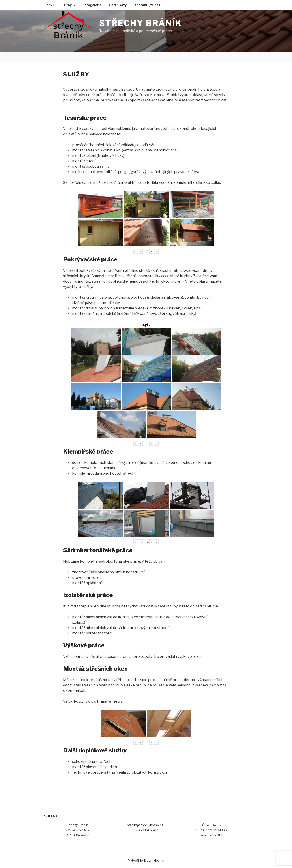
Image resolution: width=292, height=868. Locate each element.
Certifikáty (118, 5)
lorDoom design (152, 860)
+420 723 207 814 (145, 830)
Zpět (146, 324)
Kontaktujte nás (147, 5)
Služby (69, 5)
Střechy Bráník (141, 23)
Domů (49, 5)
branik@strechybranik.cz (145, 825)
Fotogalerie (92, 5)
